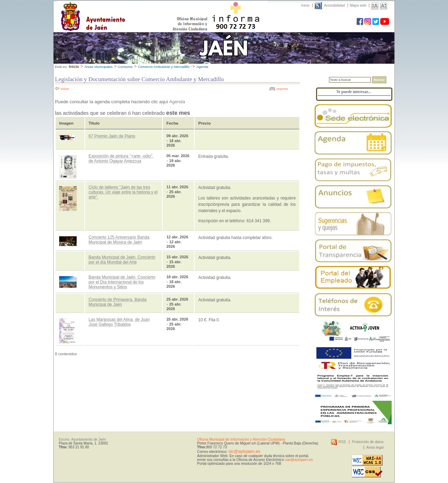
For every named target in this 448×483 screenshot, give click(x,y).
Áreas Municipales (99, 67)
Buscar (379, 80)
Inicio (306, 5)
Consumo (125, 67)
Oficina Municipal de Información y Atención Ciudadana (241, 439)
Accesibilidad (335, 5)
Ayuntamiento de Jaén (123, 9)
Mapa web (358, 5)
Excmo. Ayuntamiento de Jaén (82, 439)
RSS (342, 442)
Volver (65, 89)
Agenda (202, 67)
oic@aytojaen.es (244, 451)
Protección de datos (368, 442)
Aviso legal (375, 447)
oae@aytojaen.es (299, 460)
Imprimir (282, 89)
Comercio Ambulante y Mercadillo (164, 67)
